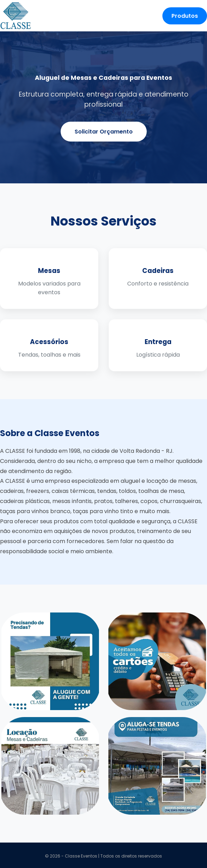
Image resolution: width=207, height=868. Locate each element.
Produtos (185, 16)
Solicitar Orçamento (104, 132)
